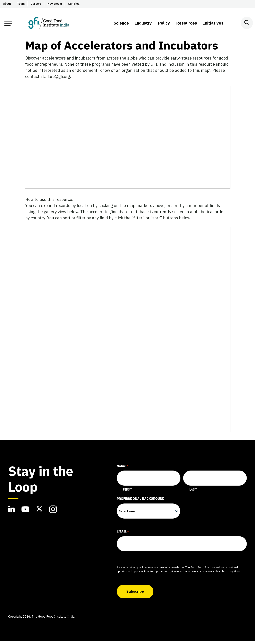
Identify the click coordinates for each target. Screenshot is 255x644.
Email (123, 536)
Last (193, 493)
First (127, 493)
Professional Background (141, 502)
